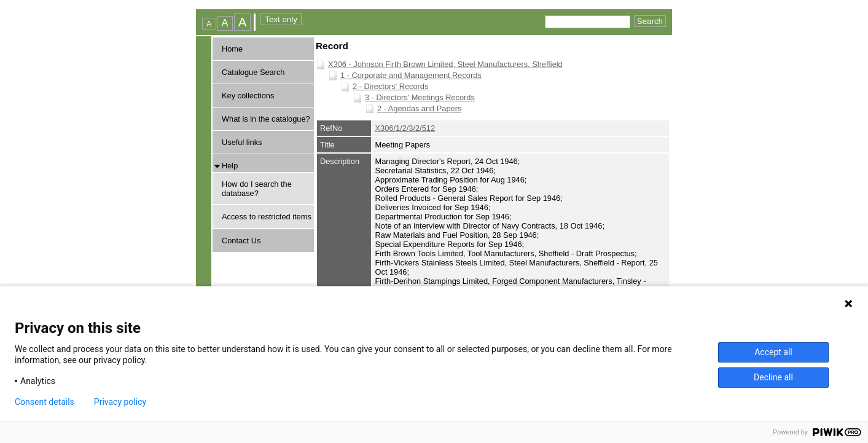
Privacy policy (120, 402)
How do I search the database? (257, 189)
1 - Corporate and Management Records (411, 75)
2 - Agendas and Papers (419, 108)
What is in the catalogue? (266, 119)
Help (230, 166)
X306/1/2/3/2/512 (405, 128)
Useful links (242, 142)
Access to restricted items (267, 217)
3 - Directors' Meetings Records (420, 97)
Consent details (45, 402)
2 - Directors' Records (390, 86)
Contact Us (241, 241)
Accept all (773, 352)
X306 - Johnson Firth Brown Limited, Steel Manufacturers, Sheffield (445, 64)
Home (232, 49)
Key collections (248, 96)
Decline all (773, 377)
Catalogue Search (253, 72)
